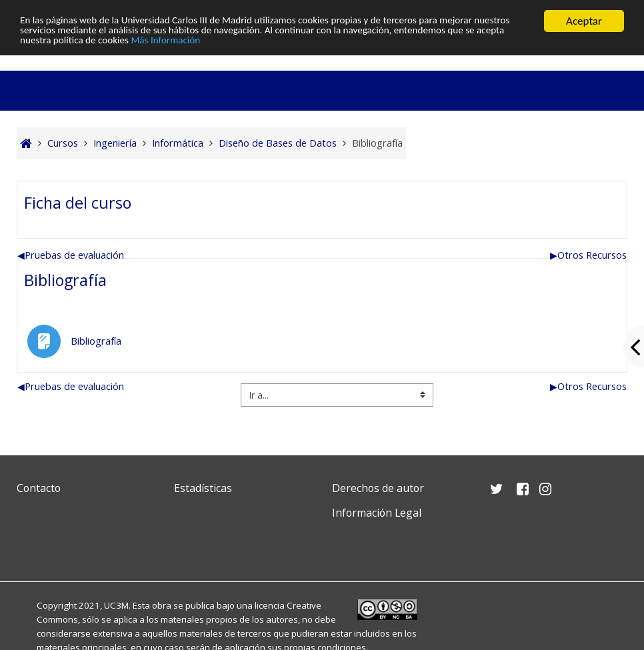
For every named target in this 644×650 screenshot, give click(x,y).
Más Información (310, 44)
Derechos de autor (378, 488)
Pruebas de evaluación (71, 255)
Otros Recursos (588, 255)
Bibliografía (65, 280)
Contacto (39, 488)
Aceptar (584, 21)
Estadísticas (203, 488)
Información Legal (377, 513)
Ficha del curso (78, 203)
